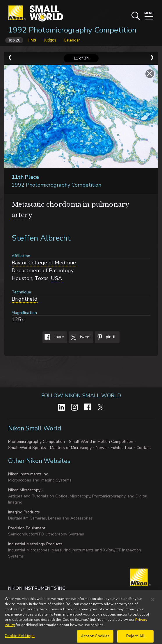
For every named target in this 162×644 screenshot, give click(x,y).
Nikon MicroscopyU (26, 490)
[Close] (153, 604)
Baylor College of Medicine (44, 263)
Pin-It (105, 337)
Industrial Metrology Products (35, 544)
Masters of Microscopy (71, 448)
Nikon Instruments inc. (29, 474)
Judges (50, 40)
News (101, 448)
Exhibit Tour (122, 448)
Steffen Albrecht (41, 238)
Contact (144, 448)
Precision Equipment (27, 528)
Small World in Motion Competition (101, 442)
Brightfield (25, 299)
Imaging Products (24, 512)
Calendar (72, 40)
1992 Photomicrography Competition (72, 30)
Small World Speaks (27, 448)
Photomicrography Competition (37, 442)
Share (53, 337)
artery (22, 215)
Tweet (80, 337)
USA (56, 278)
